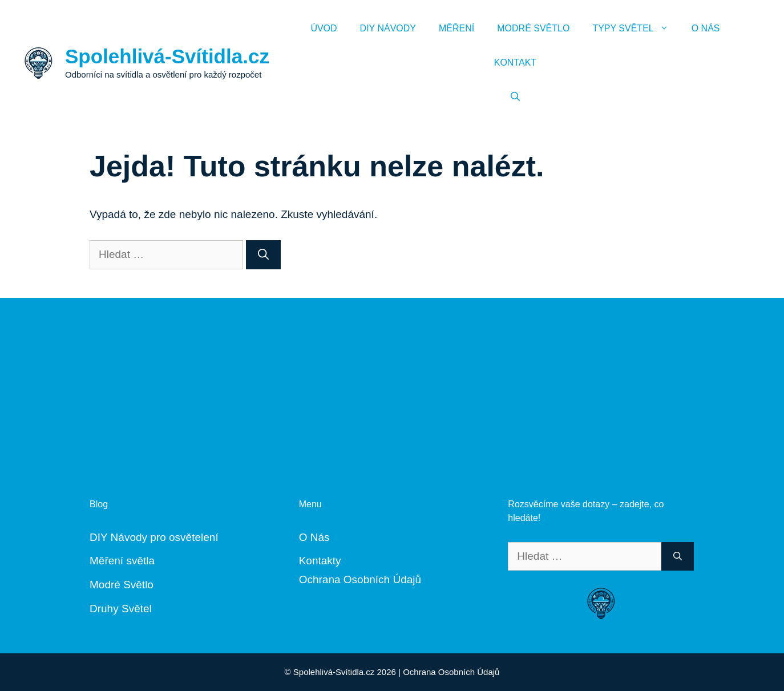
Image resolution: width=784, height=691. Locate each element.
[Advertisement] (392, 378)
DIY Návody (388, 28)
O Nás (706, 28)
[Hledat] (263, 255)
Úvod (324, 28)
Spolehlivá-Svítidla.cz (167, 56)
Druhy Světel (121, 609)
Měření (456, 28)
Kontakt (515, 62)
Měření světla (122, 561)
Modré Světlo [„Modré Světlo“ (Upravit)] (122, 585)
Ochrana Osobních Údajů (360, 579)
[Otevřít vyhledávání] (515, 97)
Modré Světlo (533, 28)
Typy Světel (636, 29)
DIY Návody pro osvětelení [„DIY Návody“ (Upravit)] (154, 537)
